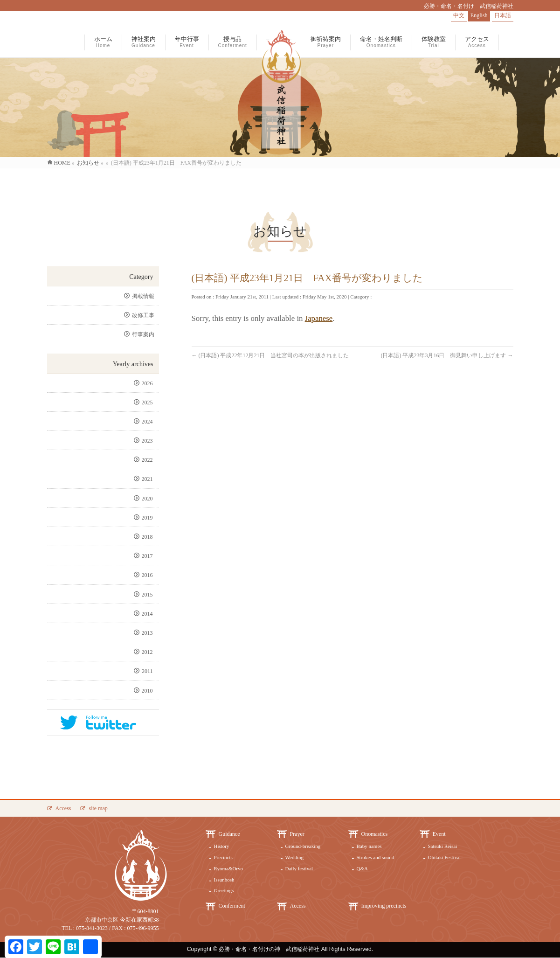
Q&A (362, 868)
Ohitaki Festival (445, 857)
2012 (148, 652)
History (222, 846)
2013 (148, 633)
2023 (148, 441)
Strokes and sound (376, 857)
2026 (148, 383)
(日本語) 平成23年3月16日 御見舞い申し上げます (447, 355)
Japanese (319, 318)
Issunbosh (224, 880)
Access (63, 808)
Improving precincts (384, 906)
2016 (148, 575)
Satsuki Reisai (443, 846)
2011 (148, 671)
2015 (148, 595)
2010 (148, 691)
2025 (148, 403)
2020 (148, 499)
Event (439, 834)
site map (98, 808)
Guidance (229, 834)
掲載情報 (143, 296)
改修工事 (143, 315)
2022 (148, 460)
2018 (148, 537)
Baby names (369, 846)
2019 (148, 518)
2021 (148, 479)
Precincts (223, 857)
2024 (148, 422)
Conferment (232, 906)
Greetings (224, 890)
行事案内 (143, 334)
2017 (148, 556)
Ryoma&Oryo (229, 868)
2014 (148, 614)
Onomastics (375, 834)
